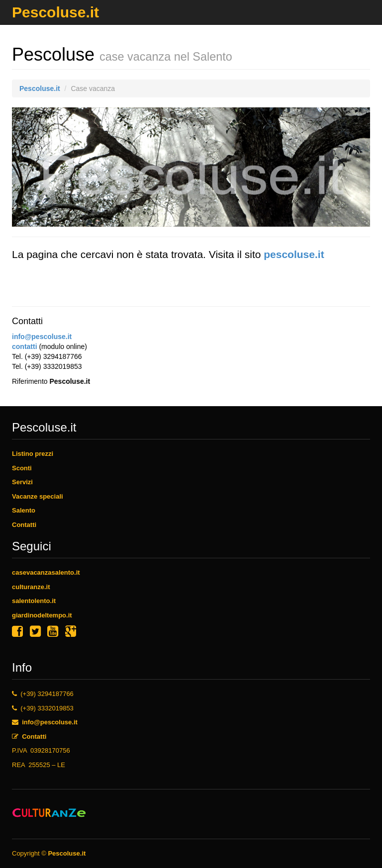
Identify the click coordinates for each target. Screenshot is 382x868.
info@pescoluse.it (42, 337)
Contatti (24, 525)
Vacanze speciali (38, 496)
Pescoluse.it (55, 9)
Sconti (22, 468)
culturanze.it (31, 587)
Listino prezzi (33, 454)
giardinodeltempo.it (42, 615)
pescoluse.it (294, 254)
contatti (25, 347)
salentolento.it (34, 601)
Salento (24, 510)
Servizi (22, 482)
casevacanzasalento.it (46, 572)
